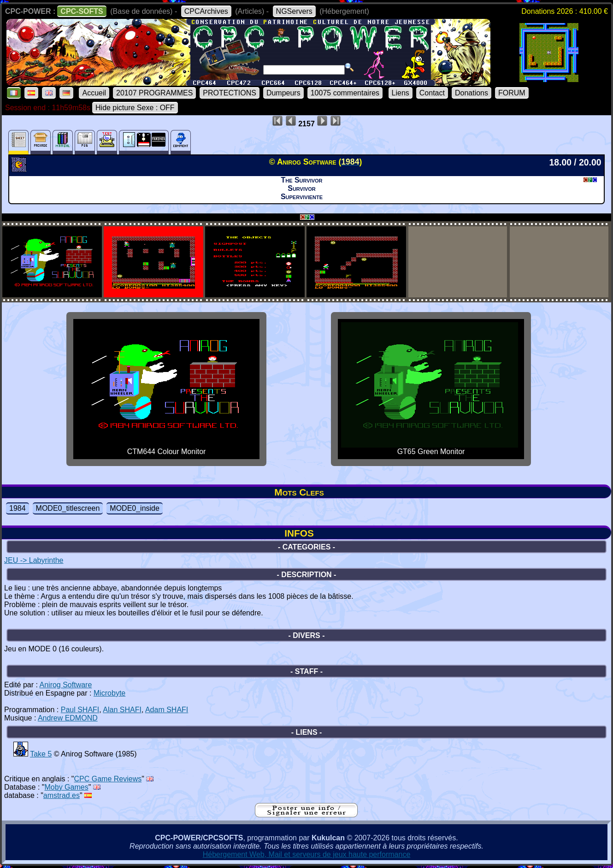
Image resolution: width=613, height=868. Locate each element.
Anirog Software (66, 685)
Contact (432, 93)
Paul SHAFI (80, 710)
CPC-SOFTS (82, 11)
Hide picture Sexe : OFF (135, 108)
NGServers (294, 11)
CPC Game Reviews (108, 779)
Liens (401, 93)
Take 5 (41, 754)
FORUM (512, 93)
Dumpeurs (283, 93)
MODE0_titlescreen (68, 508)
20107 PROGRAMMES (154, 93)
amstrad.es (62, 795)
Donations (472, 93)
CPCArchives (206, 11)
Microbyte (109, 693)
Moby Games (67, 787)
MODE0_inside (135, 508)
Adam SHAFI (167, 710)
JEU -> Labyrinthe (34, 560)
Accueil (94, 93)
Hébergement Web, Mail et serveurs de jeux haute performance (307, 854)
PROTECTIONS (230, 93)
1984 (18, 508)
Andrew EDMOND (68, 718)
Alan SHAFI (122, 710)
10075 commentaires (345, 93)
